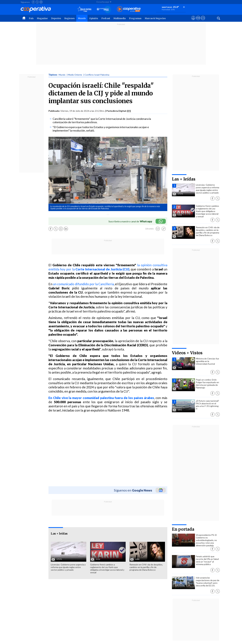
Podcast (106, 18)
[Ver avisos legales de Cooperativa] (193, 21)
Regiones (69, 18)
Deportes (56, 18)
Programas (135, 18)
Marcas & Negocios (155, 18)
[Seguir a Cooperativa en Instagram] (41, 2)
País (31, 18)
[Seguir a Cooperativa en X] (37, 2)
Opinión (94, 18)
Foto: (53, 140)
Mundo (82, 18)
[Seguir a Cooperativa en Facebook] (33, 2)
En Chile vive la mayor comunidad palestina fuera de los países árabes (101, 398)
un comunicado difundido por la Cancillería (83, 284)
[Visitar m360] (198, 21)
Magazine (42, 18)
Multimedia (120, 18)
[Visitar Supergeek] (203, 21)
